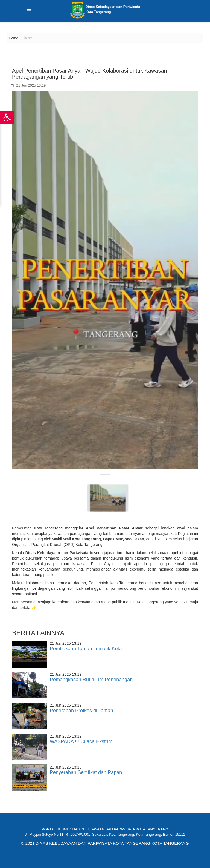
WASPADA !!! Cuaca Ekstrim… (84, 741)
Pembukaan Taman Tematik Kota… (88, 649)
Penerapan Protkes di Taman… (84, 711)
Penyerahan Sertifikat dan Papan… (88, 772)
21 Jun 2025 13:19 (28, 85)
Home (14, 38)
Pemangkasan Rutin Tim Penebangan (91, 680)
